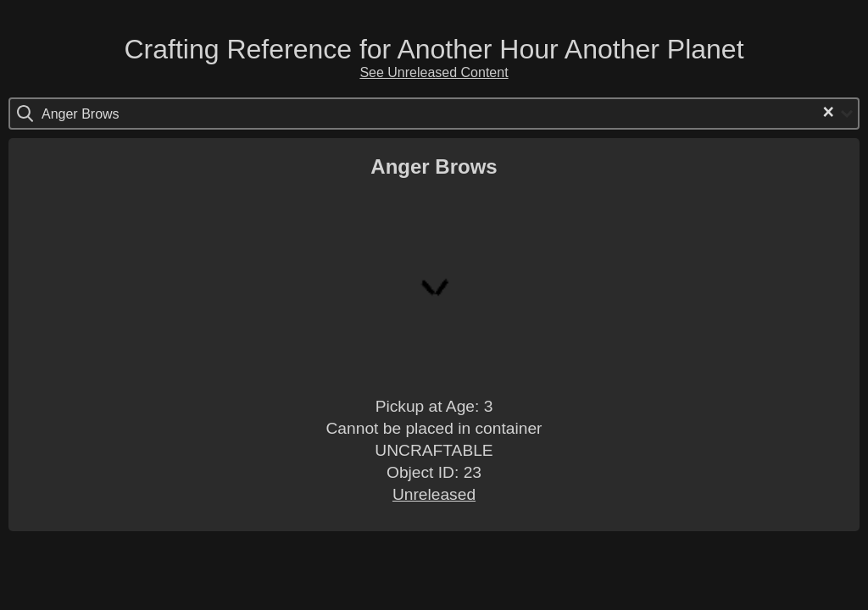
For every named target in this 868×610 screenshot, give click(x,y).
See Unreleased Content (434, 72)
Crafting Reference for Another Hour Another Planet (434, 49)
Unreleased (434, 494)
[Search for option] (113, 114)
